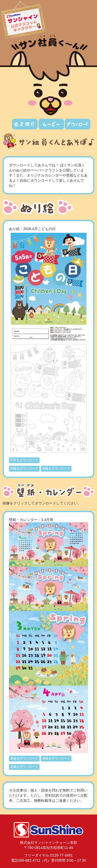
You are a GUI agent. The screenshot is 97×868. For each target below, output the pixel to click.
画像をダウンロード (24, 469)
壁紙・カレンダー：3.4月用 (31, 520)
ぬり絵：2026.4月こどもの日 (32, 229)
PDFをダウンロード (24, 460)
